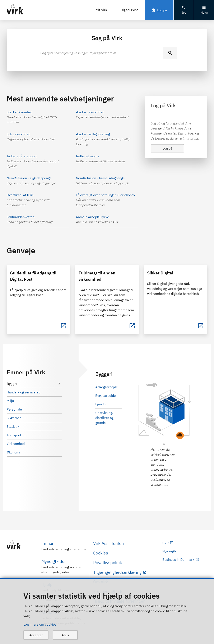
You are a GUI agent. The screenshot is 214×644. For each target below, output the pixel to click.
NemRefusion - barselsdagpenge (100, 178)
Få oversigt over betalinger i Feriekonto (105, 195)
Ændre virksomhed (90, 112)
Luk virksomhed (18, 134)
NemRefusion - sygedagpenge (29, 178)
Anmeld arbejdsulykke (92, 217)
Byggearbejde (106, 396)
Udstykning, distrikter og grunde (104, 418)
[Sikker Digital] (201, 326)
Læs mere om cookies (40, 624)
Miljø (10, 401)
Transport (14, 435)
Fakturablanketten (21, 217)
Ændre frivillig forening (93, 134)
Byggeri (34, 384)
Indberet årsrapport (22, 156)
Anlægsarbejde (107, 387)
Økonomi (13, 452)
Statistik (13, 426)
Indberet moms (88, 156)
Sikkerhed (14, 418)
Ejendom (102, 404)
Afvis (65, 635)
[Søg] (170, 53)
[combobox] (100, 53)
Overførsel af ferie (20, 195)
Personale (14, 409)
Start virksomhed (20, 112)
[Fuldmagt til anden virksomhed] (132, 326)
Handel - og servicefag (23, 392)
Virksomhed (16, 444)
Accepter (36, 635)
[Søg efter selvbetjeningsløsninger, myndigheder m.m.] (100, 53)
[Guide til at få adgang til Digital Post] (64, 326)
